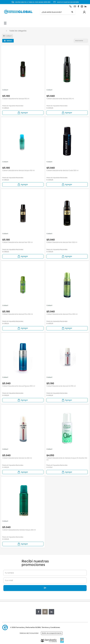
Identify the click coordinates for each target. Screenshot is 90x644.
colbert (7, 36)
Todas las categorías (18, 31)
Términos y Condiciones (51, 627)
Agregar (23, 113)
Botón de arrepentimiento (52, 633)
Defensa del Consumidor (29, 633)
